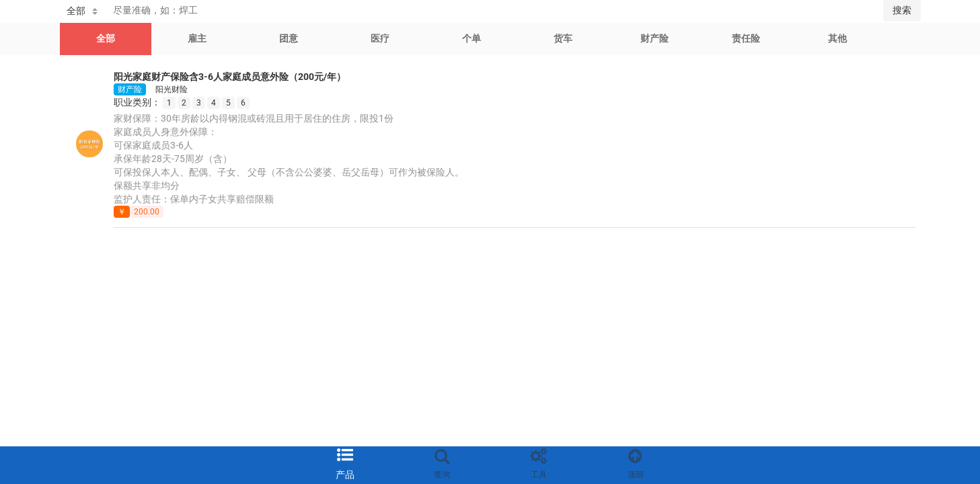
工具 (539, 475)
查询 (442, 475)
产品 (345, 475)
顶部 (636, 475)
